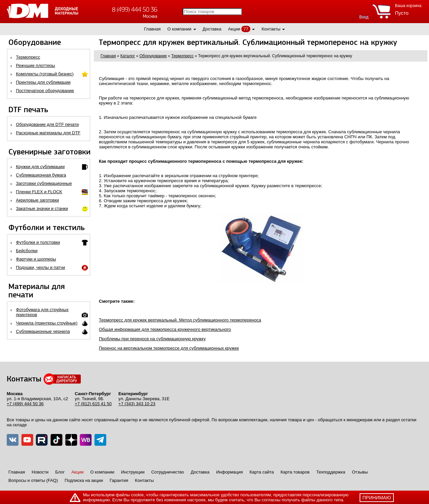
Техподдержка (331, 472)
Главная (152, 29)
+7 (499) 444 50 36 (25, 404)
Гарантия (119, 480)
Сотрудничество (168, 472)
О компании (179, 29)
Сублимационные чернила (43, 331)
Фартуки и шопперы (36, 259)
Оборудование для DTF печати (48, 124)
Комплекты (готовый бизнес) (45, 74)
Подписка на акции (84, 480)
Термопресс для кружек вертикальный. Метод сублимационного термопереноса (180, 320)
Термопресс (28, 57)
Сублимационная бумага (41, 175)
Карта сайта (262, 472)
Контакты (271, 29)
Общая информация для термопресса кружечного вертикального (165, 329)
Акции (234, 29)
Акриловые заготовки (38, 200)
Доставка (212, 29)
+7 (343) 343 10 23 (137, 404)
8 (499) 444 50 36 (135, 10)
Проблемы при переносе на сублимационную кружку (152, 339)
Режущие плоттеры (36, 65)
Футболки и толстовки (38, 242)
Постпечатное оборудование (45, 91)
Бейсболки (27, 251)
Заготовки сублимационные (44, 183)
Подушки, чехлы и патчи (41, 267)
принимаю (377, 498)
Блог (60, 472)
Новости (40, 472)
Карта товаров (295, 472)
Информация (230, 472)
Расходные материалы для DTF (48, 133)
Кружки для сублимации (40, 167)
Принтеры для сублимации (43, 82)
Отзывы (360, 472)
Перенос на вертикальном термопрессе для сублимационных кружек (169, 348)
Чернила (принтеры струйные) (47, 323)
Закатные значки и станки (42, 208)
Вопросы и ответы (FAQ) (33, 480)
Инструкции (133, 472)
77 (246, 29)
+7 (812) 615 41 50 (93, 404)
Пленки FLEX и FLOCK (39, 192)
